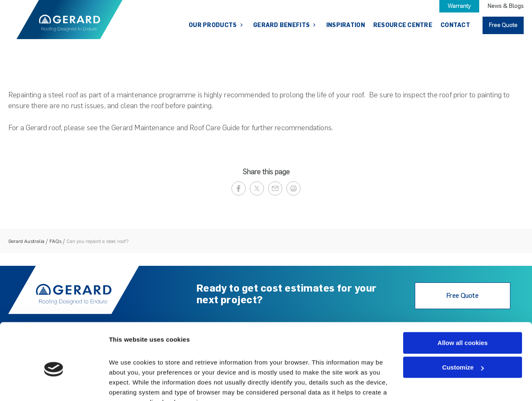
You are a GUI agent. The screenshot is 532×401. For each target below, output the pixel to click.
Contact (455, 25)
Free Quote (503, 25)
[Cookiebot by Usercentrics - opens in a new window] (54, 385)
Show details (128, 385)
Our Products (213, 25)
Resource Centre (403, 25)
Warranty (459, 6)
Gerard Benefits (282, 25)
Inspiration (346, 25)
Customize (463, 327)
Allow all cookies (463, 302)
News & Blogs (506, 6)
